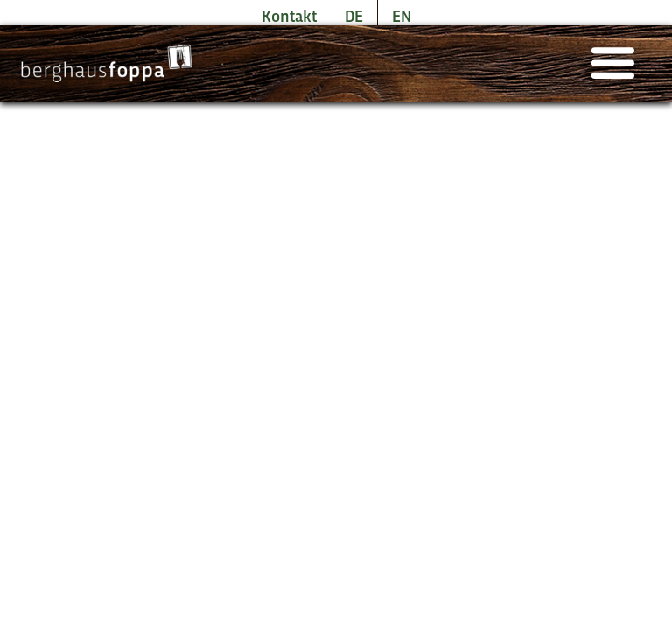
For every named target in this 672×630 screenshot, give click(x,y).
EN (402, 17)
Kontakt (289, 17)
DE (354, 17)
